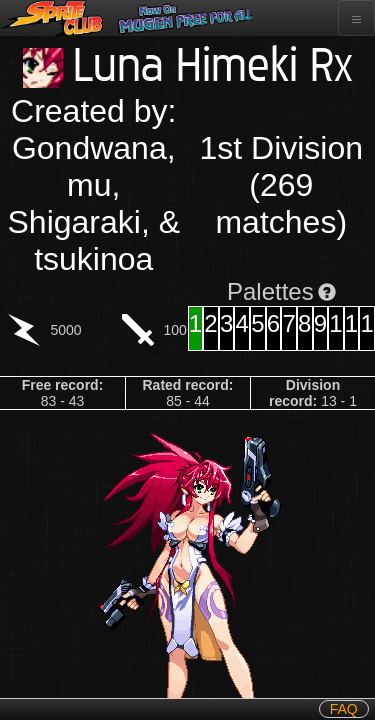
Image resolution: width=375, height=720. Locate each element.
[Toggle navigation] (356, 18)
